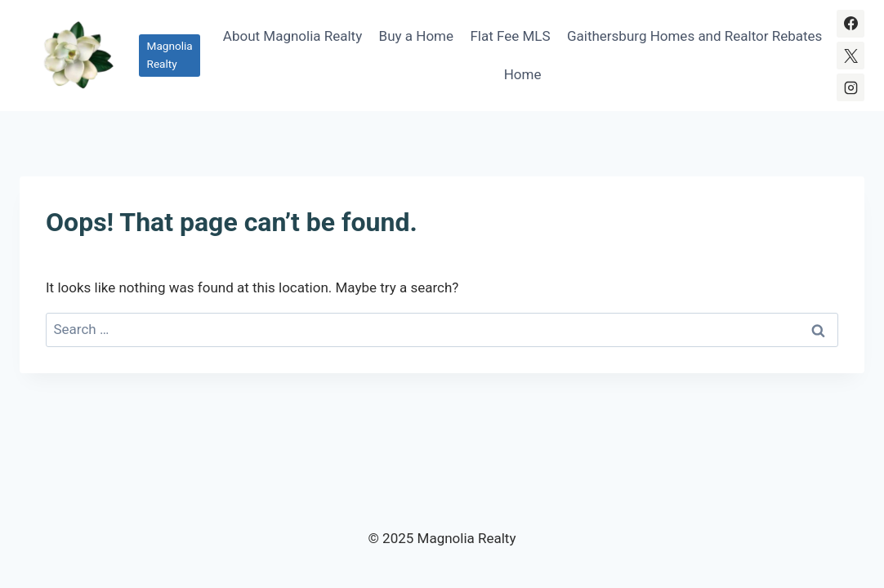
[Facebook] (851, 24)
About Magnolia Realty (292, 36)
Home (523, 74)
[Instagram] (851, 87)
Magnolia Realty (170, 55)
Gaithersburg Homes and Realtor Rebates (694, 36)
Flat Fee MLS (510, 36)
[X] (851, 56)
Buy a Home (416, 36)
